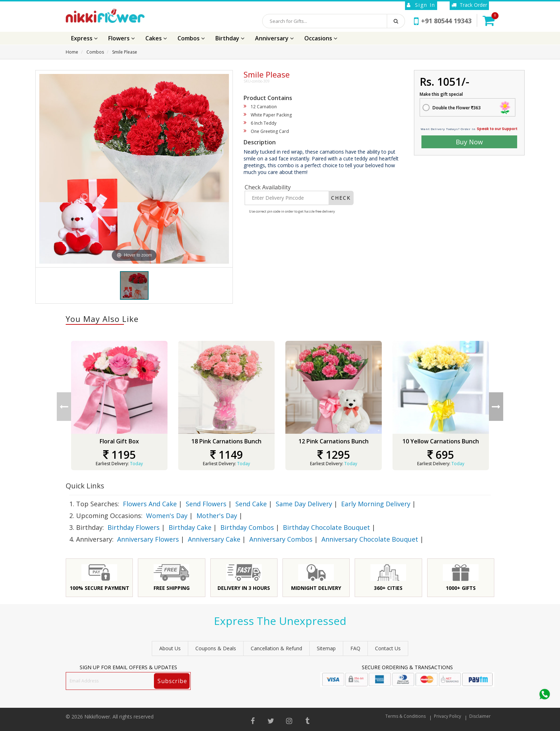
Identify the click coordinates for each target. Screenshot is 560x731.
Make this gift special (441, 94)
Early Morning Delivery (376, 504)
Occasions (321, 38)
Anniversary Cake (214, 539)
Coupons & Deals (216, 648)
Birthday (230, 38)
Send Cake (251, 504)
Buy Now (469, 142)
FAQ (355, 648)
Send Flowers (206, 504)
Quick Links (85, 486)
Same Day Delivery (304, 504)
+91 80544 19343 (443, 21)
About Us (170, 648)
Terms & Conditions (406, 716)
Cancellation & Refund (276, 648)
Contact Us (388, 648)
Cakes (156, 38)
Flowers (121, 38)
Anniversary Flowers (148, 539)
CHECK (341, 198)
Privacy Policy (447, 716)
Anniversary (274, 38)
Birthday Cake (190, 527)
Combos (191, 38)
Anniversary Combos (281, 539)
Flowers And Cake (150, 504)
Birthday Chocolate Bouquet (326, 527)
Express (84, 38)
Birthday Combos (247, 527)
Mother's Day (217, 516)
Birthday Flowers (134, 527)
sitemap (326, 648)
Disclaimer (480, 716)
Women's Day (167, 516)
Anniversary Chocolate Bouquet (370, 539)
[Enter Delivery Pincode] (287, 198)
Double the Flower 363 (457, 108)
